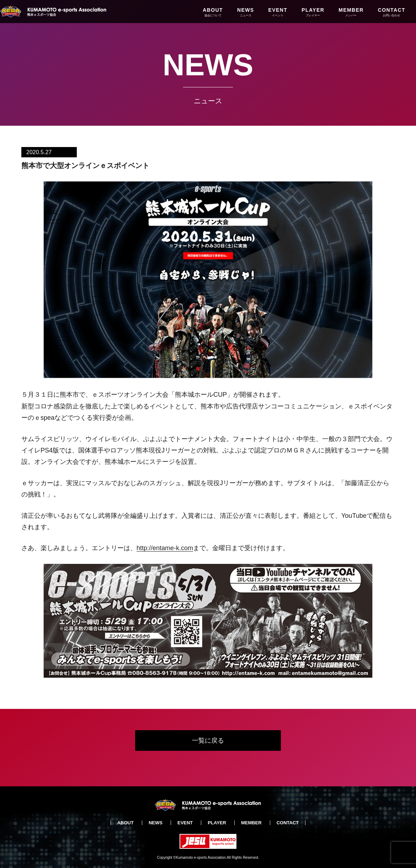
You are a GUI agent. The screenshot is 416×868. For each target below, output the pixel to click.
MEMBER (351, 12)
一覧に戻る (208, 740)
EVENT (278, 12)
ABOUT (213, 12)
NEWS (246, 12)
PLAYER (313, 12)
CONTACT (392, 12)
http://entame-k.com (165, 548)
